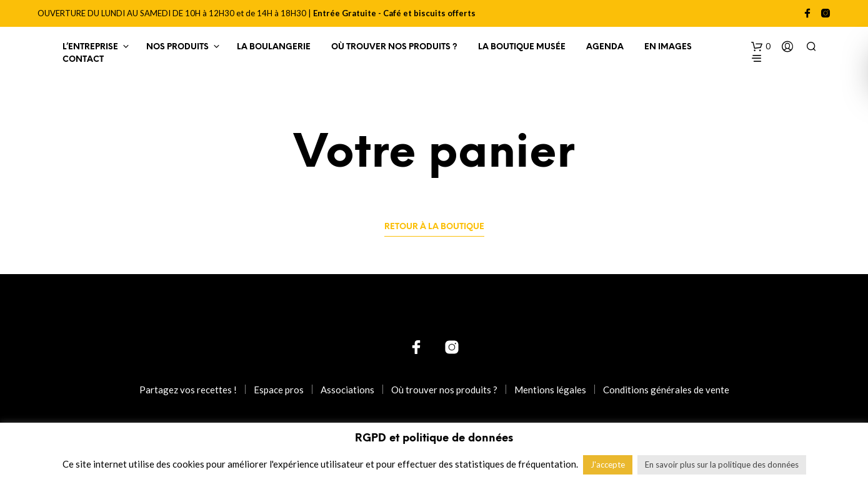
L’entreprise (90, 47)
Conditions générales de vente (666, 390)
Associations (347, 390)
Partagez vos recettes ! (188, 390)
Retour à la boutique (434, 227)
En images (668, 47)
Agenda (605, 47)
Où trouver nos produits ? (394, 47)
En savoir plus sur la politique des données (722, 465)
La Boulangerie (274, 47)
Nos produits (177, 47)
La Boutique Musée (522, 47)
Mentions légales (550, 390)
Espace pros (279, 390)
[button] (761, 47)
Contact (83, 60)
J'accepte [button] (608, 465)
